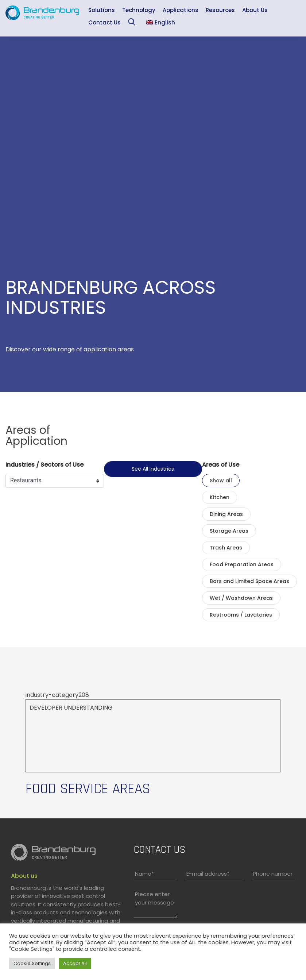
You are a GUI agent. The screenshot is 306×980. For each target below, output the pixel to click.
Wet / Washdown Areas (241, 598)
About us (24, 876)
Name (144, 874)
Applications (181, 10)
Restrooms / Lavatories (241, 615)
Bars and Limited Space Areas (249, 581)
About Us (255, 10)
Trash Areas (226, 548)
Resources (220, 10)
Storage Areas (229, 531)
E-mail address (208, 874)
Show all (221, 481)
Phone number (273, 874)
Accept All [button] (75, 963)
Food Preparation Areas (242, 564)
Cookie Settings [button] (32, 963)
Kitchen (220, 497)
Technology (139, 10)
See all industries (153, 469)
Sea (133, 24)
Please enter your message (154, 898)
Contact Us (104, 22)
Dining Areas (226, 514)
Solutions (102, 10)
